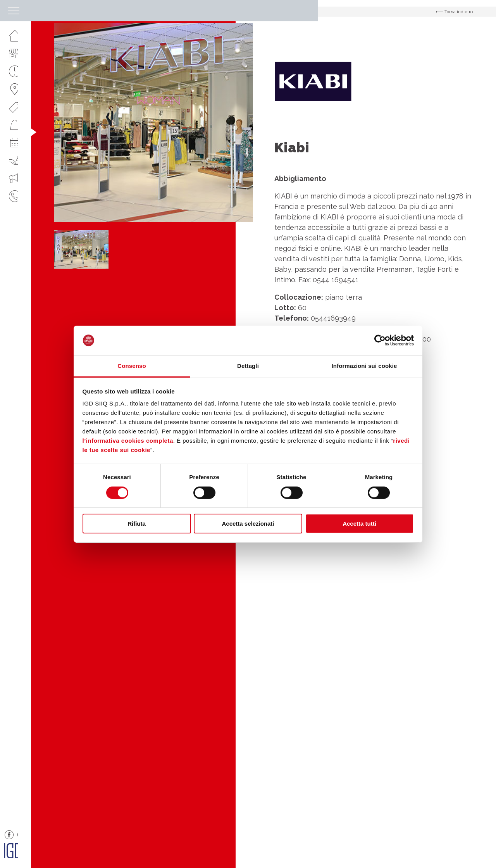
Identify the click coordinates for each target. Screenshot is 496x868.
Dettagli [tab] (248, 366)
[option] (154, 123)
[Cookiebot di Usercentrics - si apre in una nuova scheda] (380, 340)
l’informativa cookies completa (128, 441)
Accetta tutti (359, 524)
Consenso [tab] (132, 366)
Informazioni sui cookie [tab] (364, 366)
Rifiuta (137, 524)
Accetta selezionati (248, 524)
